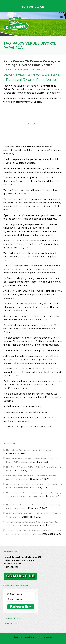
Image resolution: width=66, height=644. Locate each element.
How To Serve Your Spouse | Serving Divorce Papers (29, 450)
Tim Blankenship (22, 69)
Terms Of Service (11, 624)
